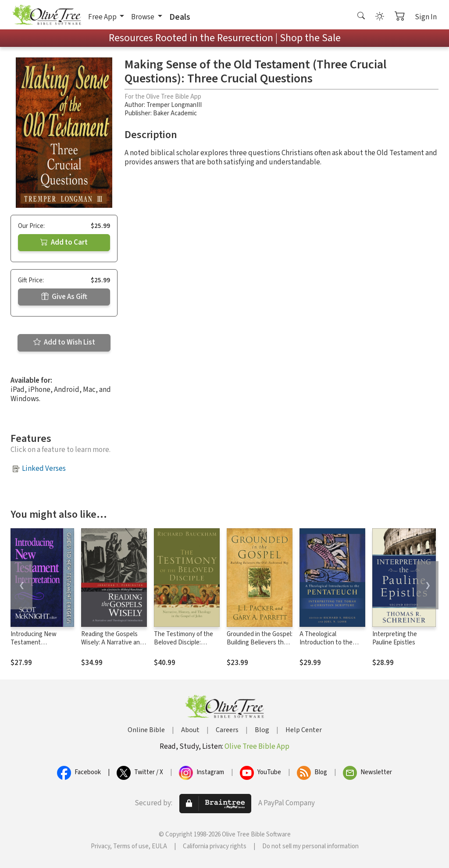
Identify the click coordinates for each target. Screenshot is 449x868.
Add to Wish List (64, 342)
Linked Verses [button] (44, 469)
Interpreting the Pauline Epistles (395, 638)
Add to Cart (64, 242)
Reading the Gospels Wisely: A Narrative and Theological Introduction (112, 647)
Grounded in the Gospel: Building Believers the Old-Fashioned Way (260, 642)
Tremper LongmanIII (174, 105)
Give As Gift (64, 297)
